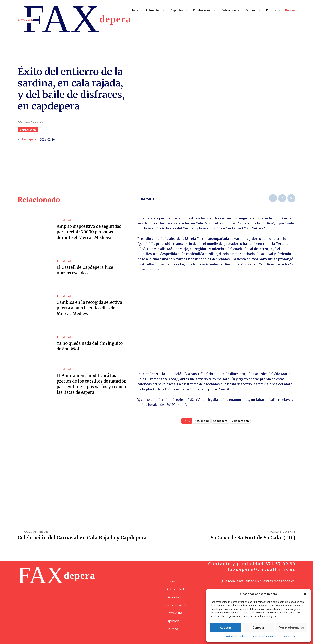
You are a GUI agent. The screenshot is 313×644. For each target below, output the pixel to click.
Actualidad (64, 220)
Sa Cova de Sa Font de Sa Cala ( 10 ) (253, 538)
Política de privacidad (265, 637)
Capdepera (220, 421)
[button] (305, 594)
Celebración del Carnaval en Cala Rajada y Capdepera (82, 538)
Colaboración (28, 130)
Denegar (258, 628)
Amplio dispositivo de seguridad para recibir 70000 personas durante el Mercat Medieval (89, 232)
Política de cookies (236, 637)
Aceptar (225, 628)
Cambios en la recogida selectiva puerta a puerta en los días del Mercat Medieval (89, 308)
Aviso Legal (289, 637)
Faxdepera (29, 139)
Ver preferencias (292, 628)
